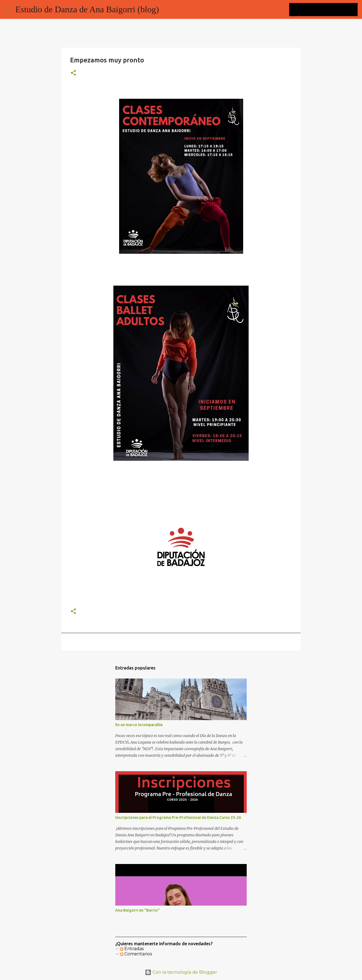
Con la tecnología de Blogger (181, 972)
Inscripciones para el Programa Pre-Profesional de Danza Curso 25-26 (178, 817)
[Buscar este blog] (329, 10)
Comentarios (136, 954)
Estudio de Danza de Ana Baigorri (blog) (87, 9)
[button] (73, 73)
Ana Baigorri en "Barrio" (137, 910)
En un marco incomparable (139, 725)
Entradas (132, 949)
